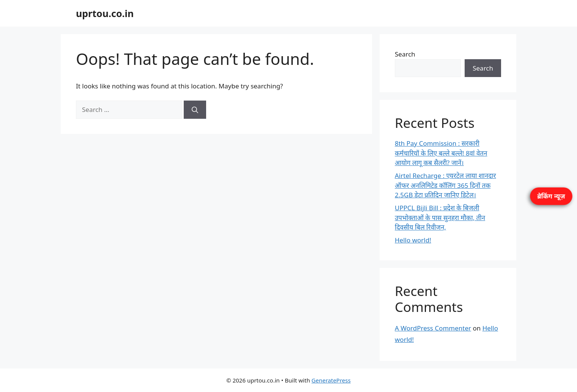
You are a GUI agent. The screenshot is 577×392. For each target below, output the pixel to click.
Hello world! (413, 240)
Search (405, 54)
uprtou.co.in (105, 13)
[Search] (195, 110)
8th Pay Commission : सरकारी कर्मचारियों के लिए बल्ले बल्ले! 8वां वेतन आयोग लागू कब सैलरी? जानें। (441, 153)
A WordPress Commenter (433, 328)
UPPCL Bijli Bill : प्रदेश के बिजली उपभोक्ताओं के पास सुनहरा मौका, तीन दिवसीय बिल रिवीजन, (440, 217)
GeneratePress (331, 380)
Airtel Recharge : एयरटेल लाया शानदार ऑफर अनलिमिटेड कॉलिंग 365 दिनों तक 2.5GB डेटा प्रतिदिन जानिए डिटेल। (445, 185)
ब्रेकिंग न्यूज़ (551, 196)
